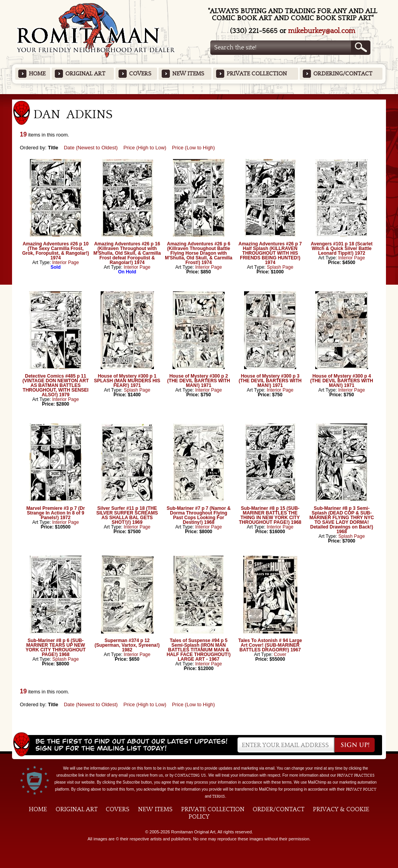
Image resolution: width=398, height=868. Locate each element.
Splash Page (280, 267)
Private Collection (257, 74)
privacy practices (356, 775)
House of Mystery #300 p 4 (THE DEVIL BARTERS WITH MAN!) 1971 (342, 381)
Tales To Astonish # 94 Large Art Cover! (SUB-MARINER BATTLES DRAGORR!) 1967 (270, 645)
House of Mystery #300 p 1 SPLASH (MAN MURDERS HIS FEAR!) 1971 (127, 381)
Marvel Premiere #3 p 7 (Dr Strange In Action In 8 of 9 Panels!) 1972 (56, 513)
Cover (280, 654)
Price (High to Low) (145, 148)
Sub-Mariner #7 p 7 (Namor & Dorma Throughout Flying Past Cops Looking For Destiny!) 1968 (199, 515)
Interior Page (65, 262)
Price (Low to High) (193, 148)
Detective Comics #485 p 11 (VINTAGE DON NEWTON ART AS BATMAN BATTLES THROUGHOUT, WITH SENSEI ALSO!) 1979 (56, 385)
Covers (140, 74)
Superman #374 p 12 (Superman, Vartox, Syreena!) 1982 (127, 645)
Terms (219, 796)
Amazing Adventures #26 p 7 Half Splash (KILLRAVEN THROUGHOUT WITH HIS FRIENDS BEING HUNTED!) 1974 (270, 253)
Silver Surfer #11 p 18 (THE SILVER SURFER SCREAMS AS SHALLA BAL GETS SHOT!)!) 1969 (127, 515)
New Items (188, 74)
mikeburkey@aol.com (322, 31)
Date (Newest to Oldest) (91, 148)
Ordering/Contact (343, 74)
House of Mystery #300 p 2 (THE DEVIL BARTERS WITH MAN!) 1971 (199, 381)
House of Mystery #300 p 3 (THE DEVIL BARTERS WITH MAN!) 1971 (270, 381)
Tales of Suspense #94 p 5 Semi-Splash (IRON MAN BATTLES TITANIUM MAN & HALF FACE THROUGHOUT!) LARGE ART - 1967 (199, 650)
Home (37, 74)
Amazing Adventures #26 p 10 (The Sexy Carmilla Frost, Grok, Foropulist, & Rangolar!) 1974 (56, 251)
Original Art (85, 74)
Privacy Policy (361, 789)
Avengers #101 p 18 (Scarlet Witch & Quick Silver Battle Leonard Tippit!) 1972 (342, 248)
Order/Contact (278, 809)
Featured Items (199, 97)
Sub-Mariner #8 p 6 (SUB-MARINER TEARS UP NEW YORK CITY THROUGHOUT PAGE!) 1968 (56, 647)
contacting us (190, 775)
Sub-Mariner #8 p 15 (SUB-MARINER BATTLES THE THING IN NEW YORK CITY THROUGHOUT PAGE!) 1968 (270, 515)
